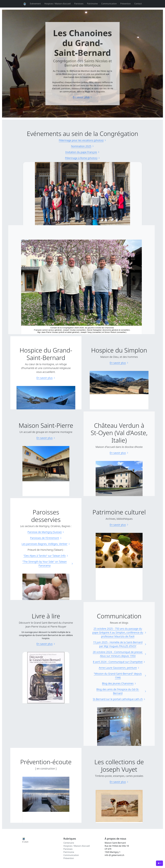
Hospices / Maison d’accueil (57, 4)
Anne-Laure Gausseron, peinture (119, 668)
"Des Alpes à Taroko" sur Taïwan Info (46, 556)
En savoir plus (83, 97)
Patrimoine (92, 4)
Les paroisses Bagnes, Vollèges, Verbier (46, 544)
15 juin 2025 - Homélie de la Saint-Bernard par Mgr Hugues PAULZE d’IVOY (120, 644)
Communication (109, 4)
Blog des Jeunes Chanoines (119, 683)
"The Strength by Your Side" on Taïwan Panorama (48, 564)
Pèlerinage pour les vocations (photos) (82, 140)
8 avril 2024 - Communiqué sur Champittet (119, 662)
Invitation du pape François (83, 152)
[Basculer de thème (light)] (159, 863)
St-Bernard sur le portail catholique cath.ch (119, 699)
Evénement (35, 4)
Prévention (125, 4)
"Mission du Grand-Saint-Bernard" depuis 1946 (120, 676)
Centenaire (69, 843)
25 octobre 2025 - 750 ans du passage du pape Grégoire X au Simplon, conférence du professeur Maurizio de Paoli (119, 632)
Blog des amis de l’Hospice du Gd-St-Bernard (121, 691)
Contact (138, 4)
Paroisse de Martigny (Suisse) (46, 532)
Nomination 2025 (83, 146)
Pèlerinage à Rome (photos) (82, 158)
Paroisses (79, 4)
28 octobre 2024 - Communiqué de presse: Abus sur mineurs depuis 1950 (120, 654)
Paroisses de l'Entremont (46, 538)
